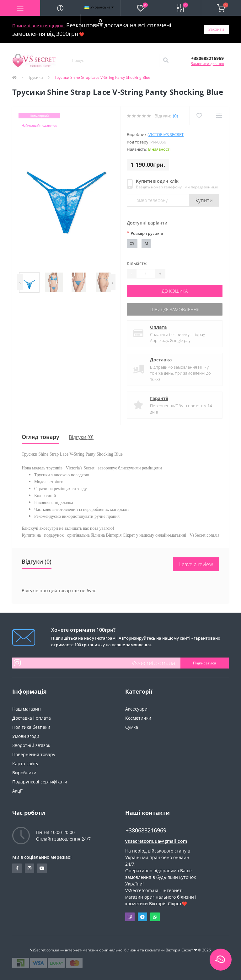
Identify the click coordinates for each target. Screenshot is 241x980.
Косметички (138, 718)
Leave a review (196, 564)
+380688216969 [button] (146, 830)
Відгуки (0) (81, 437)
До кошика (175, 291)
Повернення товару (34, 754)
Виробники (24, 773)
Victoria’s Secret (166, 134)
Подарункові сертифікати (40, 782)
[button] (100, 22)
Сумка (132, 727)
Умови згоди (26, 736)
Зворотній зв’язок (31, 745)
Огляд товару (40, 437)
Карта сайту (25, 763)
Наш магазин (27, 709)
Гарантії (159, 398)
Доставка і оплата (32, 718)
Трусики (36, 77)
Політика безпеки (31, 727)
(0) (175, 116)
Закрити (216, 29)
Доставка (161, 360)
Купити (204, 200)
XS (132, 244)
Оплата (158, 327)
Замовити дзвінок (207, 64)
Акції (17, 791)
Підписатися (205, 663)
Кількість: (137, 263)
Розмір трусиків (145, 233)
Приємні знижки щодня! (38, 26)
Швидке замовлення (175, 309)
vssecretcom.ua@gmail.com (156, 841)
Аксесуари (136, 709)
